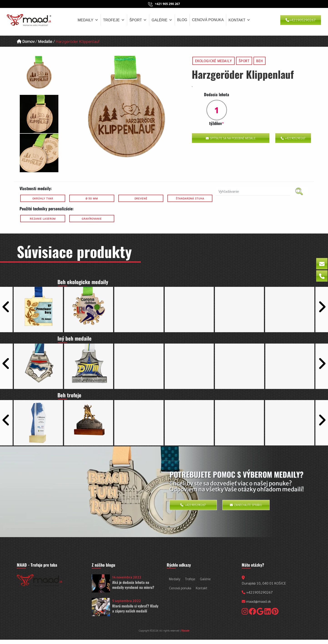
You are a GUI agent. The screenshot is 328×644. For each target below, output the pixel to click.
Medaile (45, 41)
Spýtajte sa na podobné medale (231, 138)
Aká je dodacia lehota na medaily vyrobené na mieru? (133, 589)
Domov (26, 41)
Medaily (88, 20)
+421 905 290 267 (167, 4)
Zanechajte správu (246, 509)
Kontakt (239, 20)
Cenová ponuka (208, 20)
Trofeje (114, 20)
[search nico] (253, 191)
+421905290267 (301, 20)
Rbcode (185, 635)
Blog (182, 20)
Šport (138, 20)
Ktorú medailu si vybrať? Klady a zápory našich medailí (135, 613)
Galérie (162, 20)
